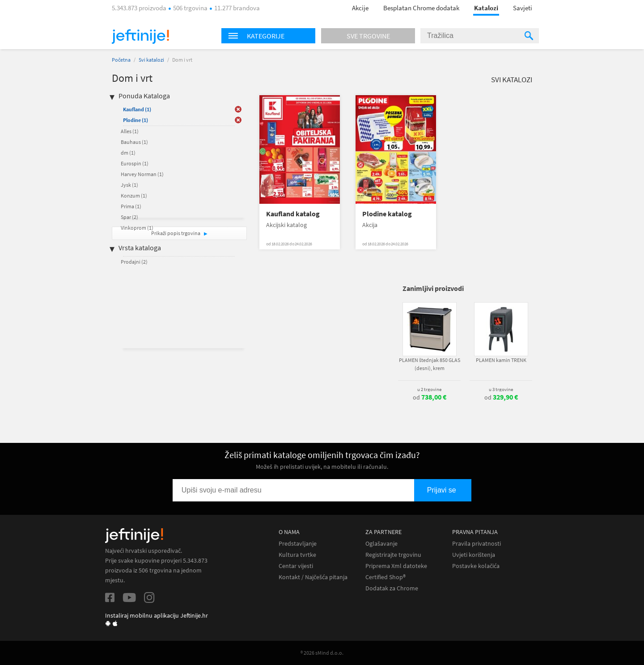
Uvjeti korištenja (474, 555)
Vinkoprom (137, 228)
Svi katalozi (151, 60)
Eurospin (135, 163)
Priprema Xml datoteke (396, 566)
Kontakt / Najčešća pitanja (313, 577)
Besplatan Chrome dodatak (421, 8)
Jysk (129, 185)
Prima (131, 206)
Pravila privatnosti (477, 544)
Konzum (134, 196)
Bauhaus (134, 142)
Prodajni (134, 262)
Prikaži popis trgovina (176, 233)
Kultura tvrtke (297, 555)
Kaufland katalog (293, 214)
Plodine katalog (387, 214)
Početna (121, 60)
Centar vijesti (296, 566)
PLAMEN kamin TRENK (501, 360)
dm (128, 153)
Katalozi (486, 8)
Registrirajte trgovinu (393, 555)
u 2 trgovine (429, 389)
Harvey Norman (142, 174)
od (430, 397)
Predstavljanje (298, 544)
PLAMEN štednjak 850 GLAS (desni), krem (430, 364)
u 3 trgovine (501, 389)
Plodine (136, 120)
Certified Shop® (386, 577)
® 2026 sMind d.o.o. (322, 653)
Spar (129, 217)
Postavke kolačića (476, 566)
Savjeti (523, 8)
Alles (130, 131)
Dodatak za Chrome (392, 588)
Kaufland (137, 109)
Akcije (360, 8)
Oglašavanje (381, 544)
